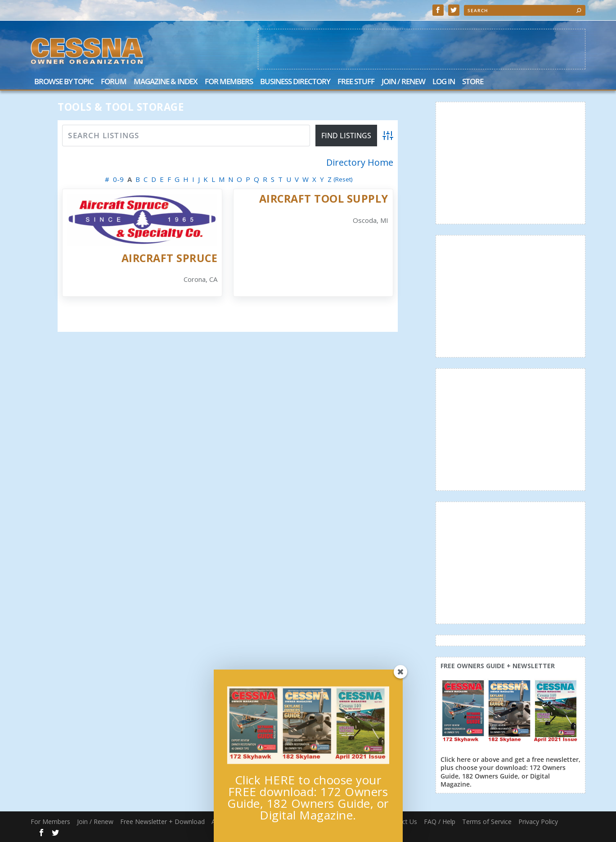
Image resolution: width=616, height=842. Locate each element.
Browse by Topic (64, 82)
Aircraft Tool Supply (324, 199)
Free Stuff (356, 82)
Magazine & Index (166, 82)
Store (473, 82)
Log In (444, 82)
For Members (229, 82)
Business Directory (295, 82)
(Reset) (343, 179)
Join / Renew (403, 82)
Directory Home (360, 163)
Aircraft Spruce (170, 258)
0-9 (118, 179)
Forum (114, 82)
